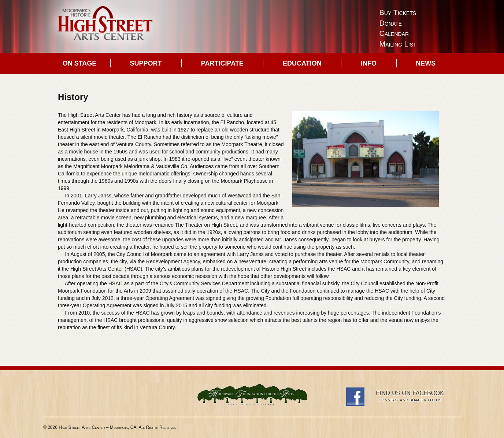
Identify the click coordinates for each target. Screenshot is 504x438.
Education (302, 63)
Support (146, 63)
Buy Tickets (398, 12)
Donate (391, 23)
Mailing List (398, 44)
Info (369, 63)
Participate (222, 63)
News (426, 63)
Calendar (394, 33)
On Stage (80, 63)
